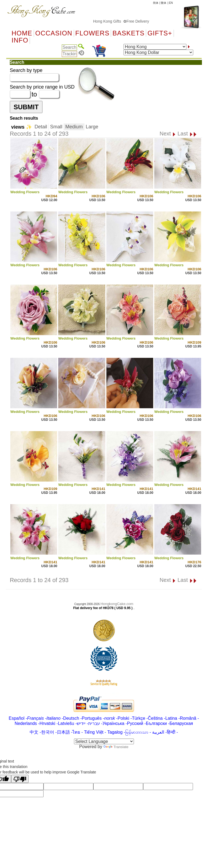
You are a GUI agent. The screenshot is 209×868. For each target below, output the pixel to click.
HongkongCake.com (117, 604)
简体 (156, 3)
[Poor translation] (20, 779)
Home (22, 33)
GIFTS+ (160, 33)
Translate (116, 747)
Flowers (93, 33)
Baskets (128, 33)
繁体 (164, 3)
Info (20, 40)
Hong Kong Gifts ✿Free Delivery (125, 21)
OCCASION (54, 33)
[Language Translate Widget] (104, 741)
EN (171, 3)
